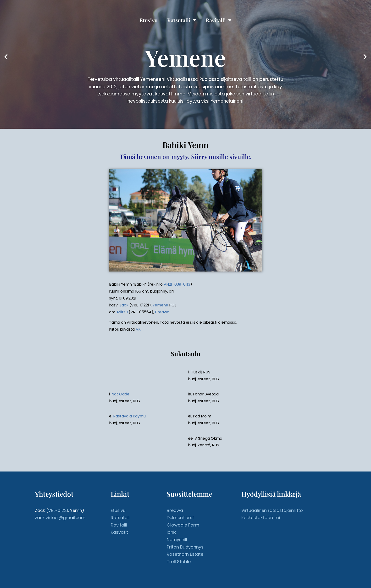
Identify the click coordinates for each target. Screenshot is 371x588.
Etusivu (149, 20)
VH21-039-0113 (177, 284)
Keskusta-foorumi (261, 518)
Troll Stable (179, 562)
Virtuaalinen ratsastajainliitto (272, 510)
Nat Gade (120, 394)
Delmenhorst (180, 518)
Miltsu (122, 312)
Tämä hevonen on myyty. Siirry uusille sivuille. (186, 157)
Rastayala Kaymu (129, 416)
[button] (6, 57)
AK (138, 329)
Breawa (162, 312)
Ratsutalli (182, 20)
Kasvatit (119, 532)
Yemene (160, 305)
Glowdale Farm (183, 525)
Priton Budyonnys (185, 547)
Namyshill (177, 540)
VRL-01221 (58, 510)
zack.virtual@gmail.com (60, 518)
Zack (124, 305)
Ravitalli (219, 20)
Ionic (172, 532)
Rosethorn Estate (185, 554)
